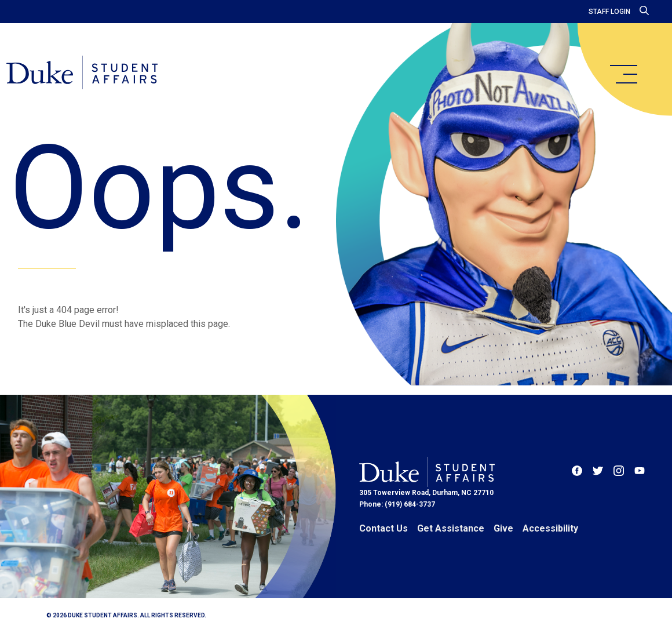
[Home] (94, 75)
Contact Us (384, 528)
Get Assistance (451, 528)
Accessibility (550, 528)
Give (503, 528)
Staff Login (609, 12)
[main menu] (623, 74)
